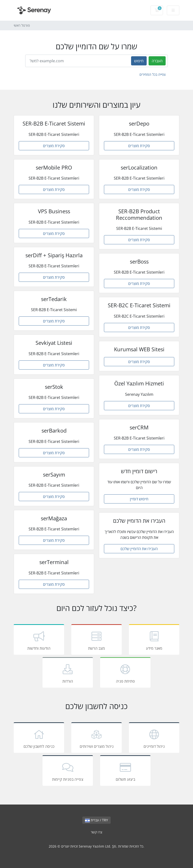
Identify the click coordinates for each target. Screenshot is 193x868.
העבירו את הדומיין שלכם (139, 549)
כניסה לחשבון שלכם (39, 738)
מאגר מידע (154, 640)
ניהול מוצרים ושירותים (96, 738)
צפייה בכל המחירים (153, 74)
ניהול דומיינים (154, 738)
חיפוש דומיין (139, 499)
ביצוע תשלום (125, 771)
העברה (157, 61)
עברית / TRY (96, 820)
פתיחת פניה (125, 673)
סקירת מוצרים (54, 146)
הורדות (68, 673)
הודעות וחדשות (39, 640)
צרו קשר (96, 832)
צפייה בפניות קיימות (68, 771)
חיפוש (139, 61)
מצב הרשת (96, 640)
